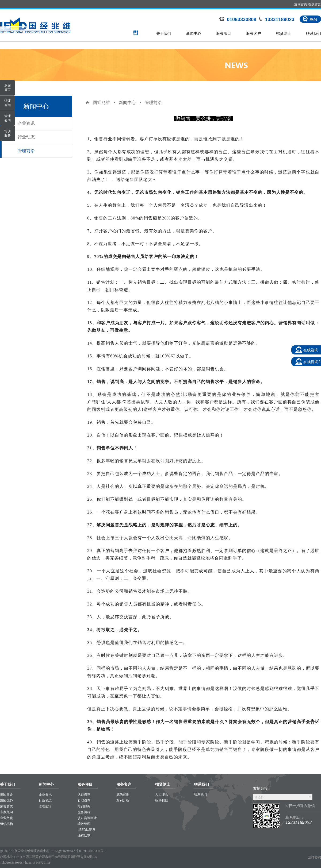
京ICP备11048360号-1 (91, 851)
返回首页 (301, 4)
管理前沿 (26, 151)
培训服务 (84, 806)
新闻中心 (194, 33)
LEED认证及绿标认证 (87, 833)
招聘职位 (162, 800)
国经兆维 (101, 103)
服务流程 (84, 812)
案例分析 (123, 800)
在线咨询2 (312, 362)
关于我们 (164, 33)
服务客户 (254, 33)
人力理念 (162, 794)
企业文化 (6, 818)
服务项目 (224, 33)
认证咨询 (84, 794)
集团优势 (6, 800)
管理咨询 (84, 800)
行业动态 (26, 137)
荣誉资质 (6, 806)
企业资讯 (26, 123)
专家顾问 (6, 812)
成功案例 (123, 794)
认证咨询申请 (87, 818)
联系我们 (314, 33)
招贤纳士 (284, 33)
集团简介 (6, 794)
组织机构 (6, 824)
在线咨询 (311, 350)
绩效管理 (84, 824)
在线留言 (315, 4)
